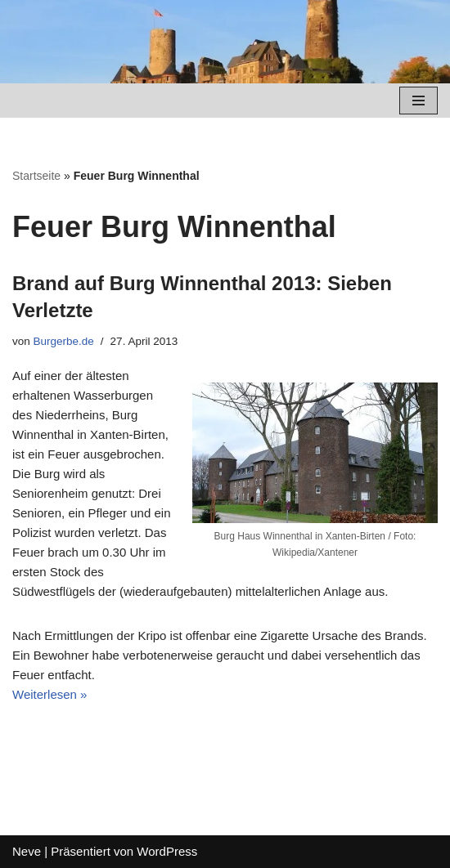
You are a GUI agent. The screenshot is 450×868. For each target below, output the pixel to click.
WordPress (167, 851)
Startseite (36, 176)
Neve (27, 851)
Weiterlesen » (49, 694)
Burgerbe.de (64, 341)
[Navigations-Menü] (418, 101)
